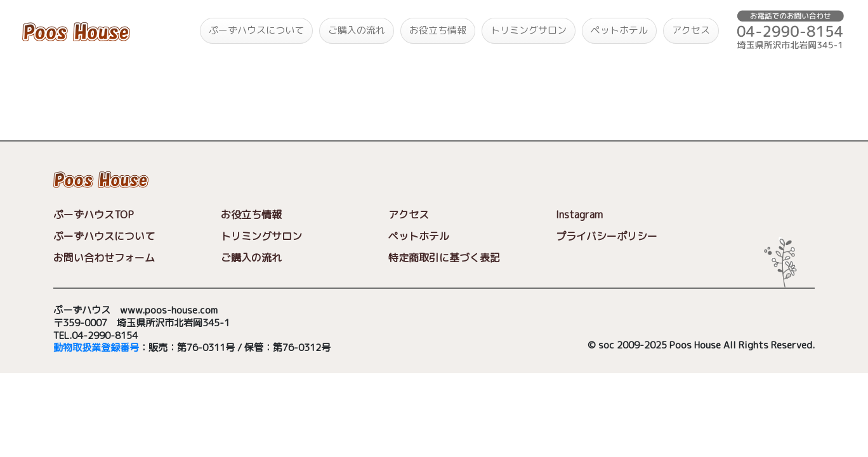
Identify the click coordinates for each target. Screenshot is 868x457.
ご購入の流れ (357, 30)
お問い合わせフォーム (104, 258)
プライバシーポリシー (607, 236)
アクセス (691, 30)
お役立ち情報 (438, 30)
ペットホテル (619, 30)
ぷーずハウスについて (256, 30)
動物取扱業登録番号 (96, 348)
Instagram (579, 215)
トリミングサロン (529, 30)
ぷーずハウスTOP (94, 215)
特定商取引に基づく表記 (444, 258)
